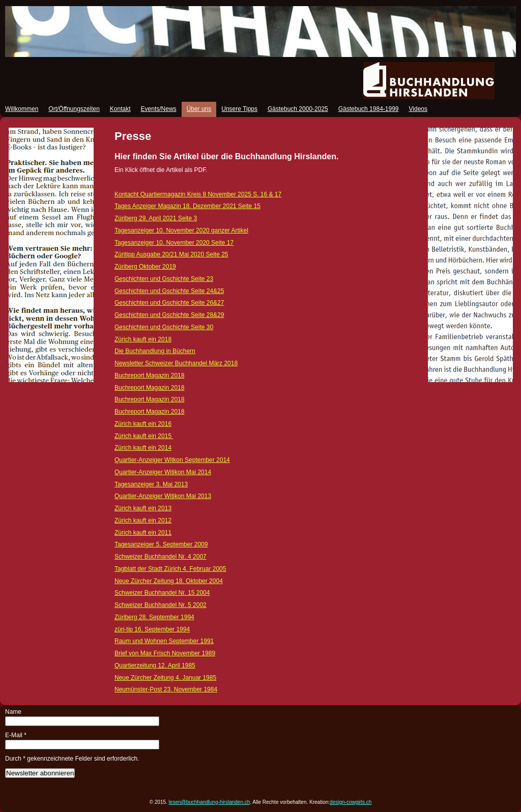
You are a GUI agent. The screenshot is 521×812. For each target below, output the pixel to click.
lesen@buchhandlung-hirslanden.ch (210, 802)
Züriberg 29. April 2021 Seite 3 (156, 218)
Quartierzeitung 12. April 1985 (155, 665)
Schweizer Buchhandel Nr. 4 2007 (161, 557)
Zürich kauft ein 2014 (143, 448)
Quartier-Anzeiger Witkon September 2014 (172, 460)
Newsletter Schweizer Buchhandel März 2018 (176, 363)
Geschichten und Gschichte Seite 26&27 (169, 303)
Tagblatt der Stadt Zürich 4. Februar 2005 (170, 569)
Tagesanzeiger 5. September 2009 (161, 544)
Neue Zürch (131, 581)
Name (13, 712)
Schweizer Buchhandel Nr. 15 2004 (162, 593)
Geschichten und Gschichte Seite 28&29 (169, 315)
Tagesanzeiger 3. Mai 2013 (151, 484)
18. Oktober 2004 (185, 581)
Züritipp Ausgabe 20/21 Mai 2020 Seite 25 (171, 254)
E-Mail (16, 735)
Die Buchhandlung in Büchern (155, 351)
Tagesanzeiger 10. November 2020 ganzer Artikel (181, 230)
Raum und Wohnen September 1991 (164, 641)
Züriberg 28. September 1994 (154, 617)
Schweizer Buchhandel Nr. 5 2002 (161, 605)
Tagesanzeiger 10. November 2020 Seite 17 (174, 243)
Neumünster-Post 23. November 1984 (166, 689)
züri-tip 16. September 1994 (152, 629)
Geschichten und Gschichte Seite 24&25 (169, 291)
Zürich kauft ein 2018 (143, 339)
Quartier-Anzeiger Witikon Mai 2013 (163, 496)
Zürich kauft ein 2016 (143, 424)
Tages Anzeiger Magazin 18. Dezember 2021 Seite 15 (187, 206)
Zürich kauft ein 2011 (143, 533)
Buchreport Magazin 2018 (149, 375)
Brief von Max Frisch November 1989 (165, 653)
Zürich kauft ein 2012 (143, 520)
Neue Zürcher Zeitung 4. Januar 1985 (165, 678)
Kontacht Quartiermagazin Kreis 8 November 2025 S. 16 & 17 (198, 194)
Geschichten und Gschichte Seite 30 (164, 327)
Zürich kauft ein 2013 (143, 508)
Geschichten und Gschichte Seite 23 (164, 279)
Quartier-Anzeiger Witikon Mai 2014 (163, 472)
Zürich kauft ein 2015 (144, 436)
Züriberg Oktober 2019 (145, 267)
